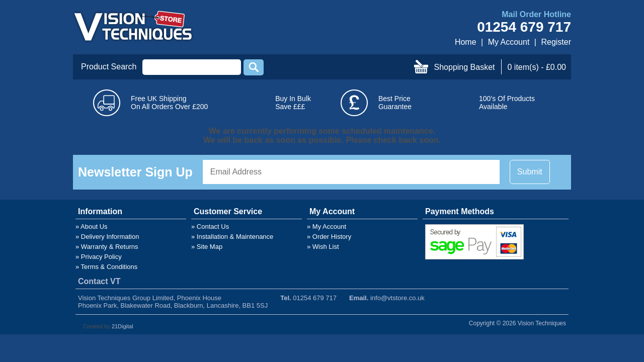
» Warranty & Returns (107, 247)
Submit (530, 172)
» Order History (329, 237)
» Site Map (207, 247)
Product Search (109, 67)
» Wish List (323, 247)
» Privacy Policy (99, 257)
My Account (509, 42)
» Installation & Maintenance (232, 237)
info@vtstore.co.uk (397, 298)
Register (556, 42)
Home (466, 42)
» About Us (92, 227)
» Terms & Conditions (106, 267)
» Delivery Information (107, 237)
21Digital (123, 326)
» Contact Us (210, 227)
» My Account (327, 227)
